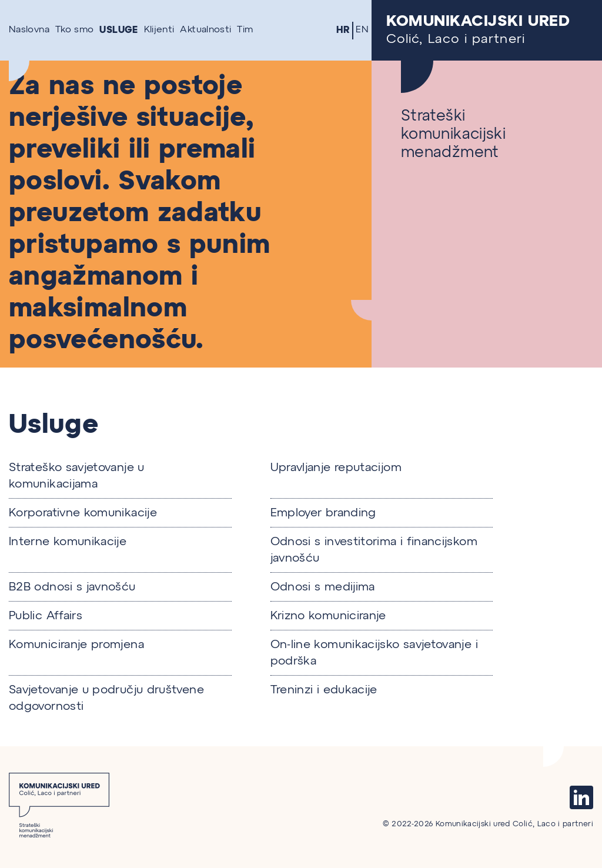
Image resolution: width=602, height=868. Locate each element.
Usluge (118, 30)
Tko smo (75, 30)
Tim (245, 30)
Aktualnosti (205, 30)
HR (343, 30)
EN (362, 30)
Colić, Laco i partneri (487, 30)
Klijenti (159, 30)
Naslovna (29, 30)
